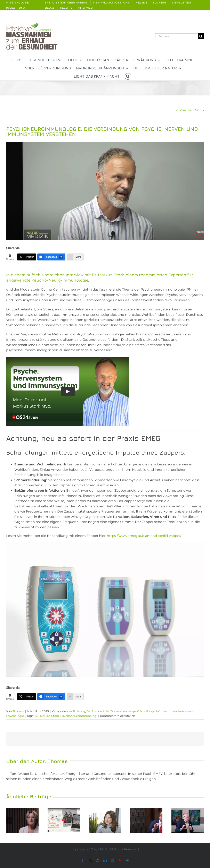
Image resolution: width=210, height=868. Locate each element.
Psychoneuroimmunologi (79, 716)
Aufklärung (77, 711)
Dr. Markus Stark (47, 716)
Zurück (185, 110)
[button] (128, 76)
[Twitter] (27, 257)
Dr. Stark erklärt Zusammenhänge (111, 711)
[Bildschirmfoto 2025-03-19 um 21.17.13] (105, 191)
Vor (198, 110)
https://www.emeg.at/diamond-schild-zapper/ (144, 536)
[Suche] (201, 36)
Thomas (18, 711)
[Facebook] (51, 257)
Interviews (186, 711)
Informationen (166, 711)
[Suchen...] (177, 36)
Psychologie (15, 716)
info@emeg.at (16, 8)
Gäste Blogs (146, 711)
